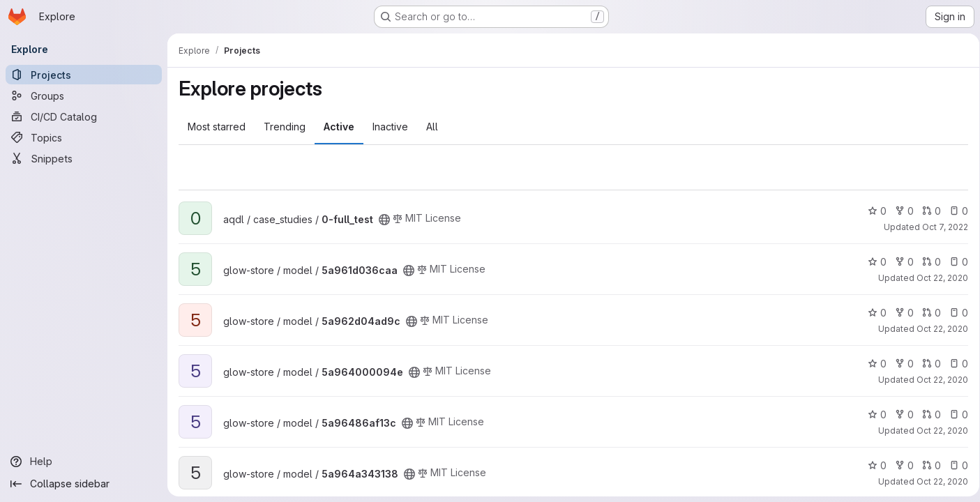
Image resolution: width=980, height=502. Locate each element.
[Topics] (84, 137)
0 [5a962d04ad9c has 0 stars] (872, 313)
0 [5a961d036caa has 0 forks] (899, 262)
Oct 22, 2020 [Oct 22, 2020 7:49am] (937, 329)
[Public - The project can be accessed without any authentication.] (384, 220)
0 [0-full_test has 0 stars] (872, 211)
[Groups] (84, 96)
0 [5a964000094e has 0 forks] (899, 364)
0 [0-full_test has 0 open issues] (954, 211)
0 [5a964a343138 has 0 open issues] (954, 465)
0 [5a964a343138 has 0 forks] (899, 465)
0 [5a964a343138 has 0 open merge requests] (927, 465)
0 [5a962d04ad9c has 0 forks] (899, 313)
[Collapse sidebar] (84, 484)
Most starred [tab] (217, 127)
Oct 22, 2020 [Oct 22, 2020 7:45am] (937, 278)
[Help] (84, 462)
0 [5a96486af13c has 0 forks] (899, 414)
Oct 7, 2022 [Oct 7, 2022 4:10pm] (940, 227)
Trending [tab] (285, 127)
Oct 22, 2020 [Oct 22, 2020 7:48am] (937, 431)
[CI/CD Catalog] (84, 116)
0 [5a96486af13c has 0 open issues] (954, 414)
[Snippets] (84, 158)
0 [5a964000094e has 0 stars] (872, 364)
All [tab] (432, 127)
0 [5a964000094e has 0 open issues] (954, 364)
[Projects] (84, 75)
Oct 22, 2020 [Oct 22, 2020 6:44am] (937, 380)
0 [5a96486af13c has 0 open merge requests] (927, 414)
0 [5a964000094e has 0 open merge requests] (927, 364)
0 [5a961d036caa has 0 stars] (872, 262)
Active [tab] (339, 127)
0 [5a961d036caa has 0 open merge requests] (927, 262)
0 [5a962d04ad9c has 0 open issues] (954, 313)
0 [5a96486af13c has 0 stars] (872, 414)
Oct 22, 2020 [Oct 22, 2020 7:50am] (937, 481)
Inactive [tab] (390, 127)
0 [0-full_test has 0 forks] (899, 211)
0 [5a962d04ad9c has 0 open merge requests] (927, 313)
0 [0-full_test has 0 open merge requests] (927, 211)
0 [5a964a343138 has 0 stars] (872, 465)
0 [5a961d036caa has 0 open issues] (954, 262)
